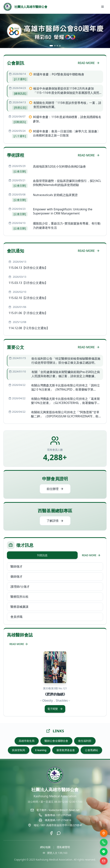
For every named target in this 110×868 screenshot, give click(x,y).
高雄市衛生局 (27, 741)
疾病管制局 (19, 750)
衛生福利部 (85, 741)
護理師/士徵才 (20, 587)
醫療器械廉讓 (19, 607)
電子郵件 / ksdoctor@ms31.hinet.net (58, 810)
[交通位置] (104, 833)
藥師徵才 (16, 576)
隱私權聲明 (63, 847)
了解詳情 (55, 521)
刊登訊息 (42, 555)
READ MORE (89, 63)
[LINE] (104, 852)
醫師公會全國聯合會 (56, 741)
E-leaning (41, 750)
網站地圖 (45, 847)
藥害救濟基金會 (66, 750)
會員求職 (16, 617)
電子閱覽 (55, 709)
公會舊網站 (91, 750)
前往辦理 (55, 489)
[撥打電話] (104, 843)
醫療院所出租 (19, 597)
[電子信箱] (104, 861)
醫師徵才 (16, 566)
